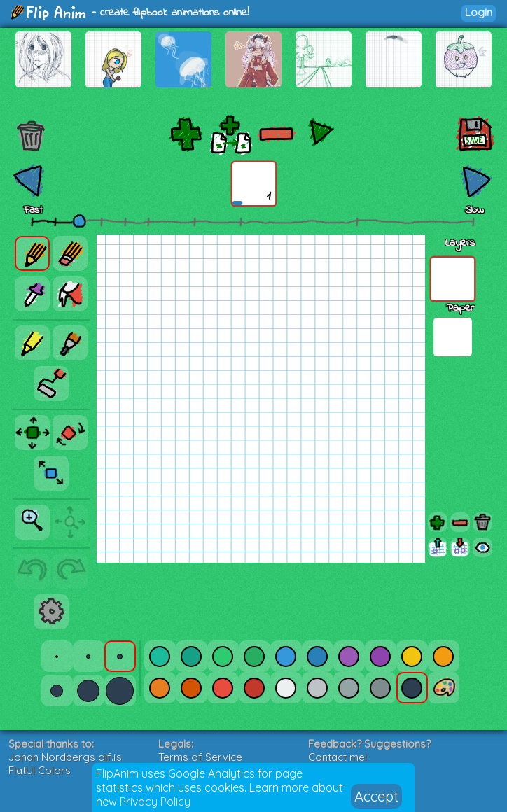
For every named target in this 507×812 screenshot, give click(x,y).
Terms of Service (200, 757)
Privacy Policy (155, 801)
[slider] (79, 220)
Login (479, 12)
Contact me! (338, 757)
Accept (376, 796)
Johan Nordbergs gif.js (65, 757)
